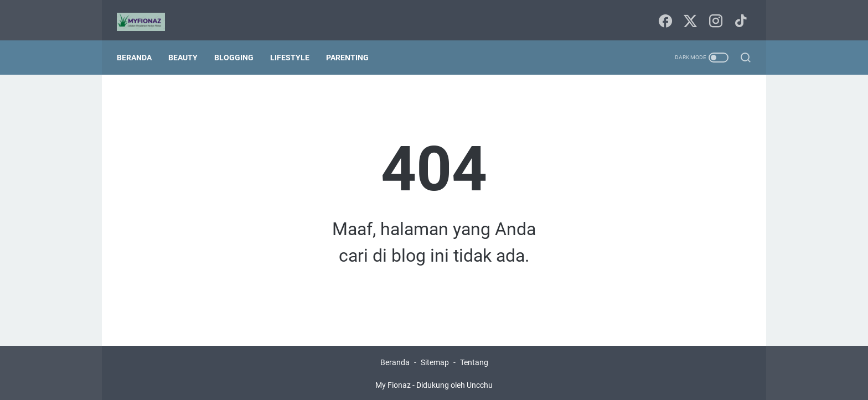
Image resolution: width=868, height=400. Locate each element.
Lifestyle (295, 45)
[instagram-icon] (714, 14)
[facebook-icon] (664, 14)
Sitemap (435, 360)
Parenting (352, 45)
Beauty (188, 45)
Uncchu (480, 383)
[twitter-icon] (689, 14)
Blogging (239, 45)
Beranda (139, 45)
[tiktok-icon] (738, 14)
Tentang (474, 360)
